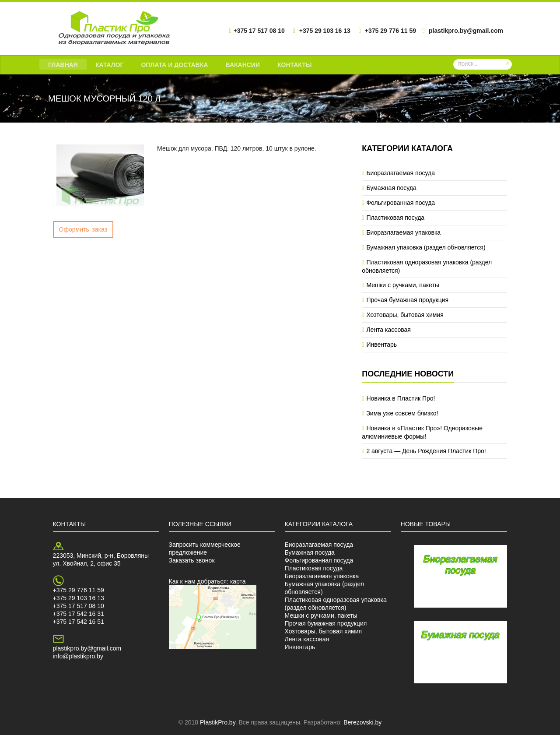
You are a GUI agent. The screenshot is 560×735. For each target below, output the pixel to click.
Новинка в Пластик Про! (401, 398)
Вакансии (243, 65)
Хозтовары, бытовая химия (405, 315)
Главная (63, 65)
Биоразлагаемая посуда (401, 173)
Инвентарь (381, 345)
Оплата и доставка (174, 65)
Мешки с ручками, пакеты (402, 285)
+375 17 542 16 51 (79, 622)
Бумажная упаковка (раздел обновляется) (426, 247)
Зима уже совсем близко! (402, 413)
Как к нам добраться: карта (207, 581)
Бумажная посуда (391, 188)
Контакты (294, 65)
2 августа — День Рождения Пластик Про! (426, 451)
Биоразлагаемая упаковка (403, 232)
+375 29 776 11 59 (79, 590)
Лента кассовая (388, 330)
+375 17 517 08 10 (79, 606)
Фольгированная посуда (401, 203)
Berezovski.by (362, 722)
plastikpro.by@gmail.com (87, 648)
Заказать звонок (192, 560)
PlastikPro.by (218, 722)
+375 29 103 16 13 (79, 598)
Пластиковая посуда (395, 218)
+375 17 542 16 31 (79, 614)
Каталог (110, 65)
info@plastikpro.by (78, 656)
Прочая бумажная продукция (407, 300)
